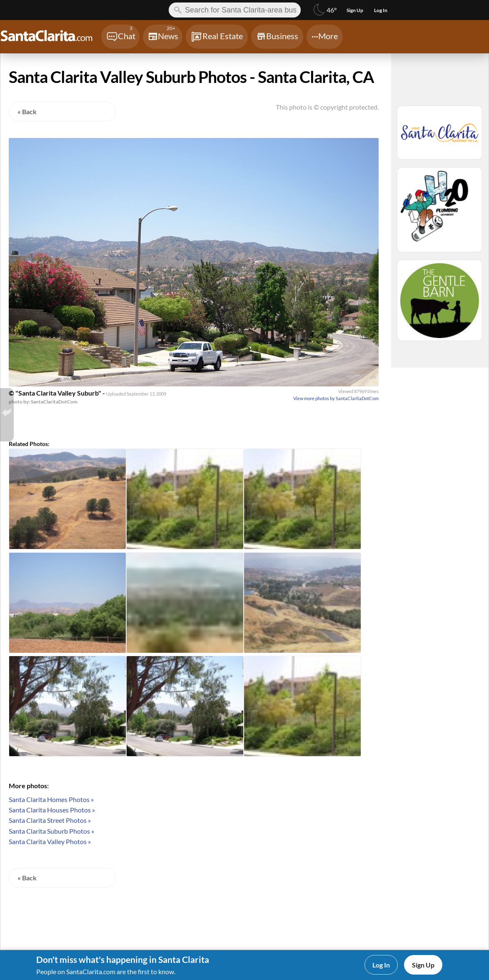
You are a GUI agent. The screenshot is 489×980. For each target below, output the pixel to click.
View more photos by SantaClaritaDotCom (336, 398)
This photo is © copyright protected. (327, 107)
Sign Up (423, 965)
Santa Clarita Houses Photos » (52, 810)
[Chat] (120, 37)
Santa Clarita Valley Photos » (50, 841)
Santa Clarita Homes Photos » (51, 799)
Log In (381, 965)
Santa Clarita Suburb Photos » (51, 831)
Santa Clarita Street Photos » (50, 820)
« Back (27, 112)
